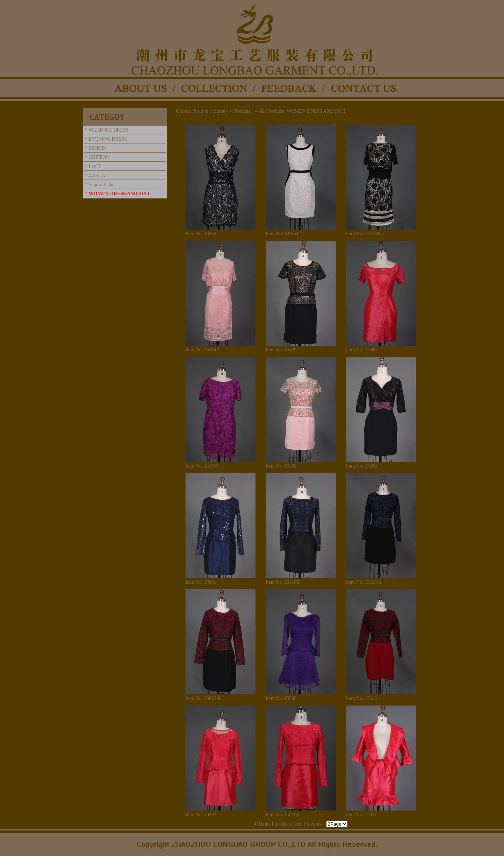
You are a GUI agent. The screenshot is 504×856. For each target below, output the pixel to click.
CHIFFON (99, 157)
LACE (95, 166)
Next (298, 824)
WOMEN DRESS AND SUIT (119, 194)
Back (287, 824)
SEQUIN (97, 148)
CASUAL (98, 176)
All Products (272, 111)
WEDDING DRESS (108, 130)
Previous (313, 824)
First (276, 824)
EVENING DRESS (108, 139)
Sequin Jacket (102, 185)
